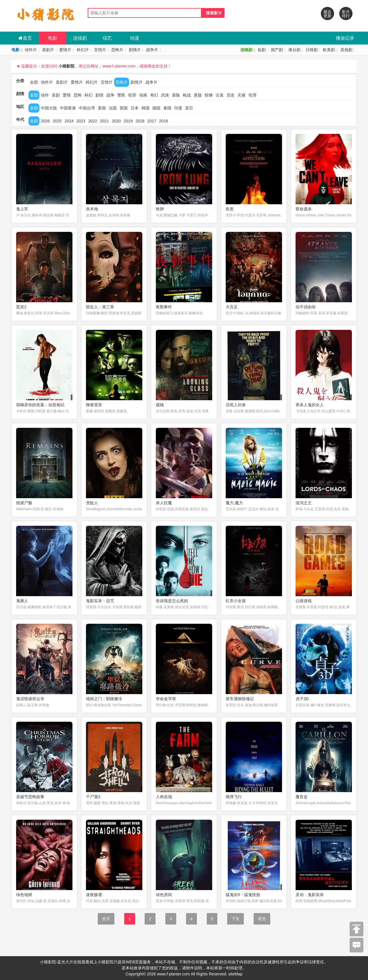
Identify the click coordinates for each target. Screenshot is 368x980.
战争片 (152, 50)
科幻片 (83, 50)
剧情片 (135, 50)
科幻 (89, 95)
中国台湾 (87, 108)
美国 (102, 108)
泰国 (167, 108)
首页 (25, 38)
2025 (57, 121)
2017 (152, 121)
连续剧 (80, 38)
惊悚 (209, 95)
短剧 (262, 50)
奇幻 (154, 95)
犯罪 (132, 95)
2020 (116, 121)
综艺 (107, 38)
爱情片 (65, 50)
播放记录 (345, 38)
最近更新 (327, 14)
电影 (53, 38)
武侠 (165, 95)
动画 (143, 95)
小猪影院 (66, 66)
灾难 (241, 95)
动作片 (31, 50)
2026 (45, 121)
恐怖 (78, 95)
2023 (81, 121)
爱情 (67, 95)
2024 (69, 121)
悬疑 (198, 95)
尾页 (262, 919)
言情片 (100, 50)
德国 (156, 108)
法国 (113, 108)
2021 (105, 121)
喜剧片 (48, 50)
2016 (164, 121)
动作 (45, 95)
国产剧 (277, 50)
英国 (124, 108)
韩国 (145, 108)
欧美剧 (329, 50)
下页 (235, 919)
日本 (135, 108)
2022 (93, 121)
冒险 (176, 95)
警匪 (121, 95)
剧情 (99, 95)
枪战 (187, 95)
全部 (34, 82)
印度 (178, 108)
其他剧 (346, 50)
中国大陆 (49, 108)
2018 (140, 121)
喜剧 (56, 95)
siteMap (235, 974)
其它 (189, 108)
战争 (110, 95)
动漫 (135, 38)
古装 (220, 95)
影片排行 (346, 14)
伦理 (252, 95)
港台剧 (294, 50)
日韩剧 (312, 50)
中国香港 (68, 108)
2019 (128, 121)
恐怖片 (117, 50)
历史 (231, 95)
